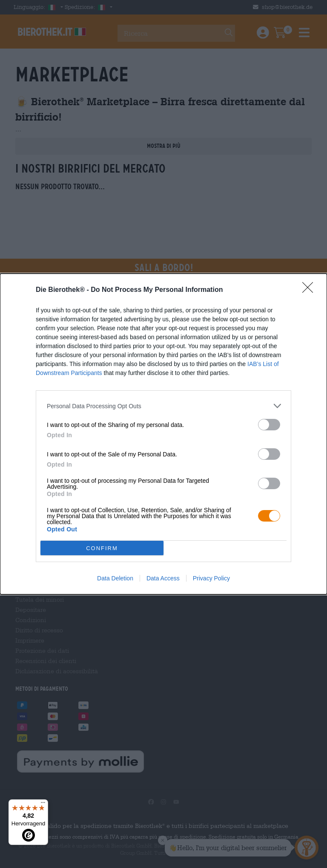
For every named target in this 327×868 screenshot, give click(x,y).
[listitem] (163, 406)
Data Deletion (115, 578)
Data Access (163, 578)
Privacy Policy (211, 578)
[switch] (269, 425)
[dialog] (163, 434)
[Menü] (43, 805)
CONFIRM (102, 548)
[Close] (310, 290)
